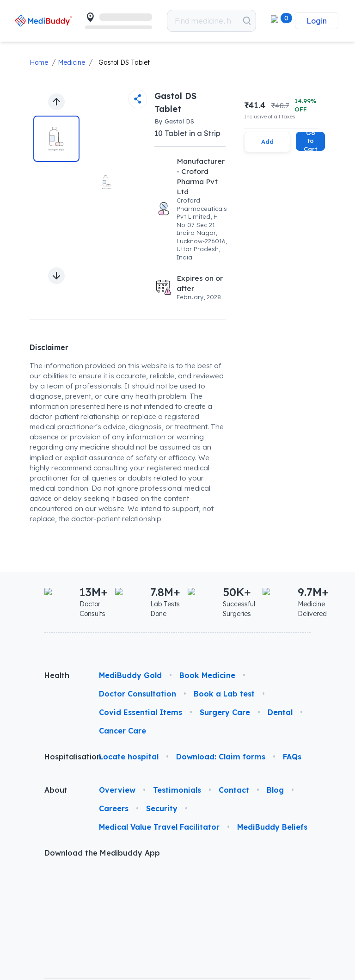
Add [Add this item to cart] (267, 142)
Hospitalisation (64, 757)
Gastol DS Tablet (124, 62)
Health (57, 675)
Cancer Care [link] (122, 731)
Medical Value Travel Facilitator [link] (159, 827)
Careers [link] (114, 808)
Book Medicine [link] (207, 675)
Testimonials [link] (177, 790)
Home (39, 62)
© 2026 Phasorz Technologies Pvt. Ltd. (86, 934)
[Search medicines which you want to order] (247, 21)
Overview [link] (117, 790)
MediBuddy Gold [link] (130, 675)
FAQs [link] (292, 757)
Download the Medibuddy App (102, 853)
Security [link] (162, 808)
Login (317, 21)
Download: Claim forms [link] (221, 757)
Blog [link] (275, 790)
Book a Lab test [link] (224, 694)
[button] (277, 21)
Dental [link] (280, 712)
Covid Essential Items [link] (141, 712)
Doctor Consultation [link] (138, 694)
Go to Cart (310, 141)
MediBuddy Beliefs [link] (272, 827)
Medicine (71, 62)
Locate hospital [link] (129, 757)
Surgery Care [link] (225, 712)
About (56, 790)
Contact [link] (234, 790)
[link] (43, 21)
